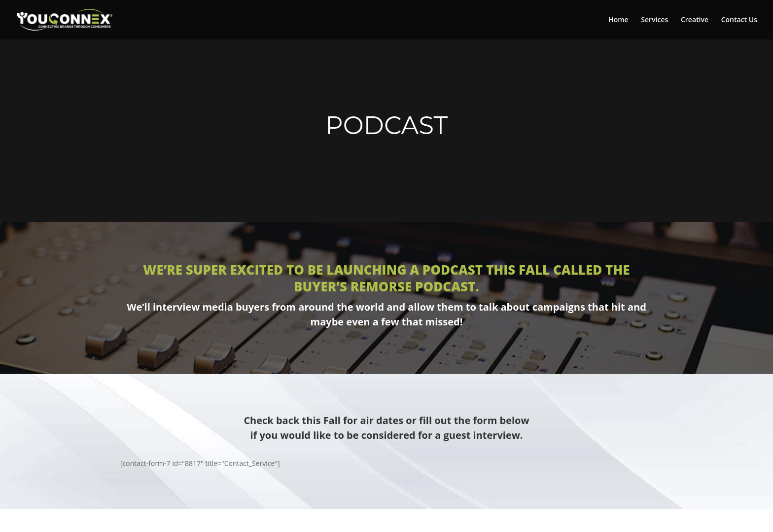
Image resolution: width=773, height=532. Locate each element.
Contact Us (739, 20)
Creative (695, 20)
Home (618, 20)
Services (654, 20)
